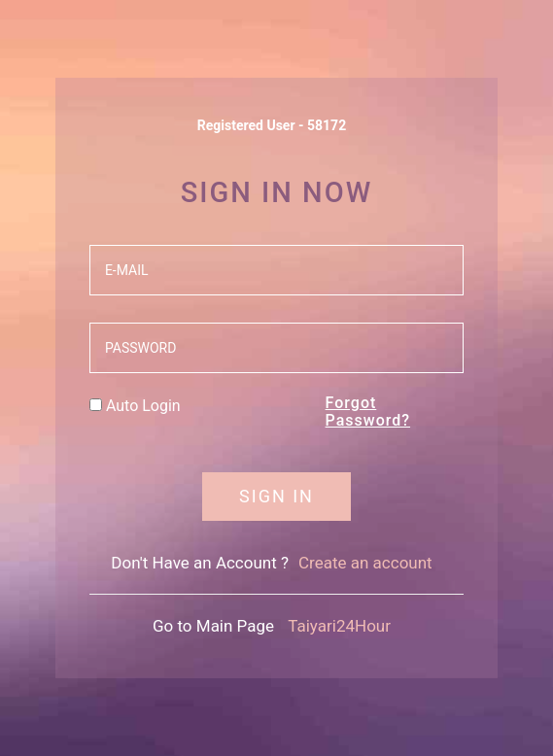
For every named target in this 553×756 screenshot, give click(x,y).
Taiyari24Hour (339, 626)
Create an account (365, 563)
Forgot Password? (368, 412)
